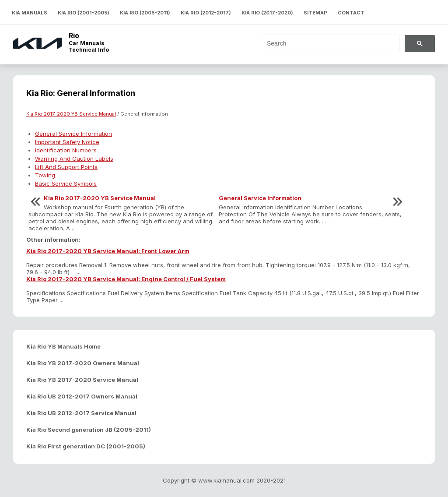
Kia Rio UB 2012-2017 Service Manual (81, 413)
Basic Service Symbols (66, 183)
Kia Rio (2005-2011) (145, 13)
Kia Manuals (30, 13)
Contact (351, 13)
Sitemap (315, 13)
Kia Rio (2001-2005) (84, 13)
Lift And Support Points (66, 167)
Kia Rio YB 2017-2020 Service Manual (82, 380)
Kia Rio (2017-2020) (267, 13)
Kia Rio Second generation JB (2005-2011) (89, 430)
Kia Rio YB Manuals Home (63, 346)
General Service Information (73, 134)
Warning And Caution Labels (74, 159)
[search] (324, 43)
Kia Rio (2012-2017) (206, 13)
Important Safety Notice (67, 142)
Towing (45, 175)
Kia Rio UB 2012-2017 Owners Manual (82, 396)
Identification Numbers (66, 150)
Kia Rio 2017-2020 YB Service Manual (71, 114)
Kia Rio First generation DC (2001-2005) (86, 446)
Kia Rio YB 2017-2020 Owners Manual (83, 363)
